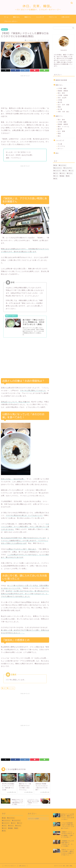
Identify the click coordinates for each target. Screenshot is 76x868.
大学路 (60, 100)
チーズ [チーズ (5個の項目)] (72, 171)
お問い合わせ (66, 17)
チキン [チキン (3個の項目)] (65, 171)
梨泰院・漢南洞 (63, 91)
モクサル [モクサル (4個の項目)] (70, 173)
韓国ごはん (16, 17)
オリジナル (61, 146)
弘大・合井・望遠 (64, 105)
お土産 (60, 144)
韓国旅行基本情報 (61, 80)
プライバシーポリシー (11, 21)
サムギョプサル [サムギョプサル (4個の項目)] (68, 168)
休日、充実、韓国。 (38, 8)
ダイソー (61, 149)
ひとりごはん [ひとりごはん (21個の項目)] (63, 165)
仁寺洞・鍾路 (62, 88)
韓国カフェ (28, 17)
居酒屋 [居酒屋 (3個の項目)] (63, 176)
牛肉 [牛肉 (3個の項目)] (56, 179)
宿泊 (57, 153)
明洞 (59, 107)
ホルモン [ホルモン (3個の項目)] (63, 173)
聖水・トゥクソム (64, 127)
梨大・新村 (61, 93)
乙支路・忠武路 (63, 95)
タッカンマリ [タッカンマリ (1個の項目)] (58, 171)
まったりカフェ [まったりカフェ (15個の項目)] (58, 168)
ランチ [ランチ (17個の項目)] (56, 176)
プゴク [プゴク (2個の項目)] (56, 173)
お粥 (4, 688)
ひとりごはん (11, 688)
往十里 (60, 109)
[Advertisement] (25, 91)
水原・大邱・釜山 (64, 112)
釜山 (59, 136)
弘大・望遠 (61, 131)
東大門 (60, 102)
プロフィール (53, 17)
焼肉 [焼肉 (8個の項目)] (68, 176)
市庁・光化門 (62, 98)
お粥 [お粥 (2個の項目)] (56, 165)
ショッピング (40, 17)
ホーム (6, 17)
